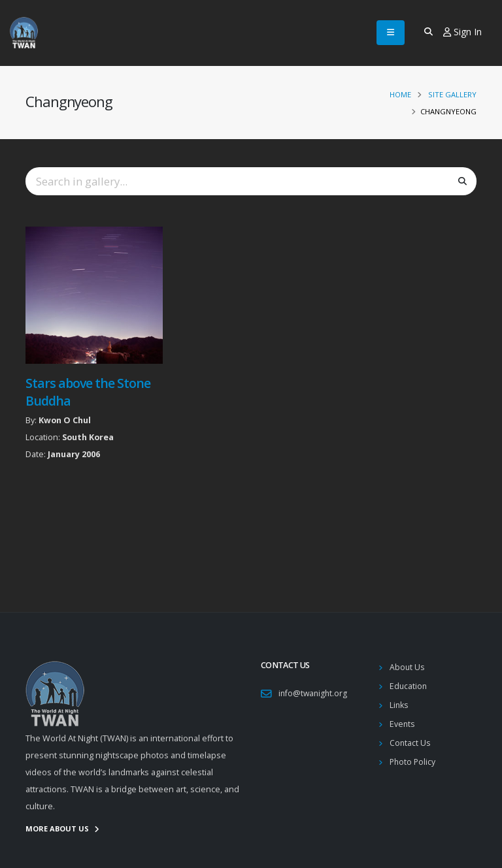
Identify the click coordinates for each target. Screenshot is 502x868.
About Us (408, 667)
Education (409, 686)
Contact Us (410, 743)
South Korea (88, 437)
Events (403, 724)
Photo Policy (413, 762)
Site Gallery (452, 94)
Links (399, 705)
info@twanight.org (314, 693)
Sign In (462, 32)
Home (400, 94)
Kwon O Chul (65, 420)
